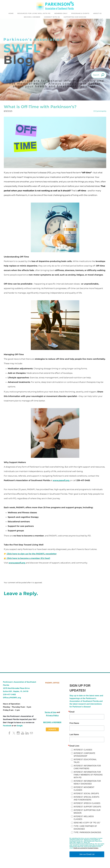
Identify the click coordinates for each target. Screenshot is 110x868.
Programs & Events (80, 13)
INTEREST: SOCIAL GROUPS (86, 795)
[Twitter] (14, 735)
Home (11, 13)
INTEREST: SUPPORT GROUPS (87, 808)
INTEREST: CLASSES (83, 751)
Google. (20, 727)
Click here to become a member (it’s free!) (28, 560)
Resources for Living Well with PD (34, 13)
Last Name (74, 736)
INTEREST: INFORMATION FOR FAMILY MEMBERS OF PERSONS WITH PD (88, 776)
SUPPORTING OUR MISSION (75, 17)
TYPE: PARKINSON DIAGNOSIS (87, 834)
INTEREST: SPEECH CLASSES (87, 805)
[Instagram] (18, 735)
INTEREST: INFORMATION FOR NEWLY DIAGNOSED (87, 784)
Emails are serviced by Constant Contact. (86, 850)
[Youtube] (23, 735)
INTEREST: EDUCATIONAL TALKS (85, 762)
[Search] (99, 76)
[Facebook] (9, 735)
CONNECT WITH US (52, 17)
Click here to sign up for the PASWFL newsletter (32, 555)
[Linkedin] (27, 735)
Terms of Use (50, 714)
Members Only (61, 13)
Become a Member (32, 17)
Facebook (7, 727)
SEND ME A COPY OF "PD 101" (87, 824)
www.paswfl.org (61, 482)
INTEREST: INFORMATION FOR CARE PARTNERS (87, 769)
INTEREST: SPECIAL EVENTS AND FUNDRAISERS (86, 800)
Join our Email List (87, 856)
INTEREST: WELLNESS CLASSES (84, 819)
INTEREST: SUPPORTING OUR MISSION (87, 813)
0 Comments (100, 113)
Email (72, 713)
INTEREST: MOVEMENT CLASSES (84, 790)
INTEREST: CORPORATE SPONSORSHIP (84, 756)
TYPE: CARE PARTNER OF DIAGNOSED (85, 829)
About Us (97, 13)
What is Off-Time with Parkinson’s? (40, 108)
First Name (74, 725)
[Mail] (31, 735)
